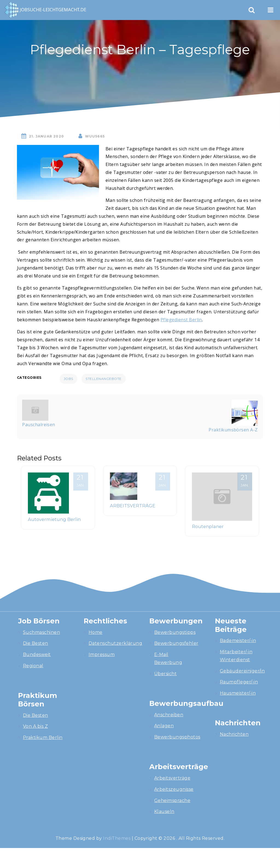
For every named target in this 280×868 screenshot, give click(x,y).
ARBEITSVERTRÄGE (133, 506)
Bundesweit (37, 654)
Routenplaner (208, 526)
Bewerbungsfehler (176, 643)
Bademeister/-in (238, 641)
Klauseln (164, 811)
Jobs (68, 379)
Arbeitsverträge (172, 778)
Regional (33, 666)
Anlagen (164, 726)
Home (96, 632)
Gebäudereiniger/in (242, 671)
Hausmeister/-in (238, 693)
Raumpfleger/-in (239, 682)
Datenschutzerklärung (116, 643)
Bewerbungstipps (175, 632)
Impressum (102, 654)
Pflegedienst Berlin (181, 320)
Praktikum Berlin (43, 737)
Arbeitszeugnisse (174, 789)
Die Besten (36, 643)
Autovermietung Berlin (54, 519)
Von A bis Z (35, 726)
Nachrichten (234, 734)
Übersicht (165, 674)
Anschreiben (169, 715)
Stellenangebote (103, 379)
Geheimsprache (172, 800)
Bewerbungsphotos (177, 737)
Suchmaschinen (41, 632)
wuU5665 (95, 136)
